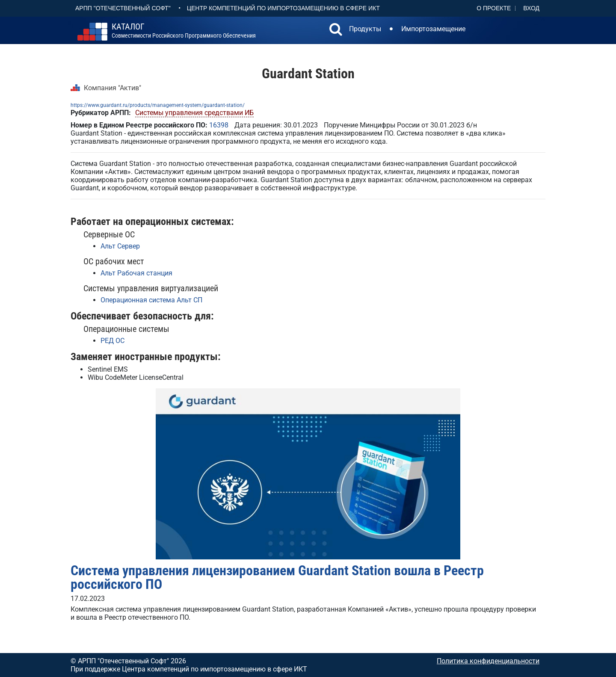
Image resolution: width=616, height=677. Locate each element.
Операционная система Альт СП (151, 300)
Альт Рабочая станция (136, 273)
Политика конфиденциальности (488, 661)
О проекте (494, 8)
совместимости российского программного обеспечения (184, 31)
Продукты (365, 29)
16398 (219, 125)
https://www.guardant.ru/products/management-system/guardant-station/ (158, 105)
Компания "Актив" (113, 88)
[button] (336, 30)
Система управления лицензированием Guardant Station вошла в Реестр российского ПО (277, 577)
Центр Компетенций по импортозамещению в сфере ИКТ (283, 8)
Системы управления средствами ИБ (194, 113)
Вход (531, 8)
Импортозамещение (433, 29)
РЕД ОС (113, 341)
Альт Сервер (120, 246)
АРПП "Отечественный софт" (123, 8)
